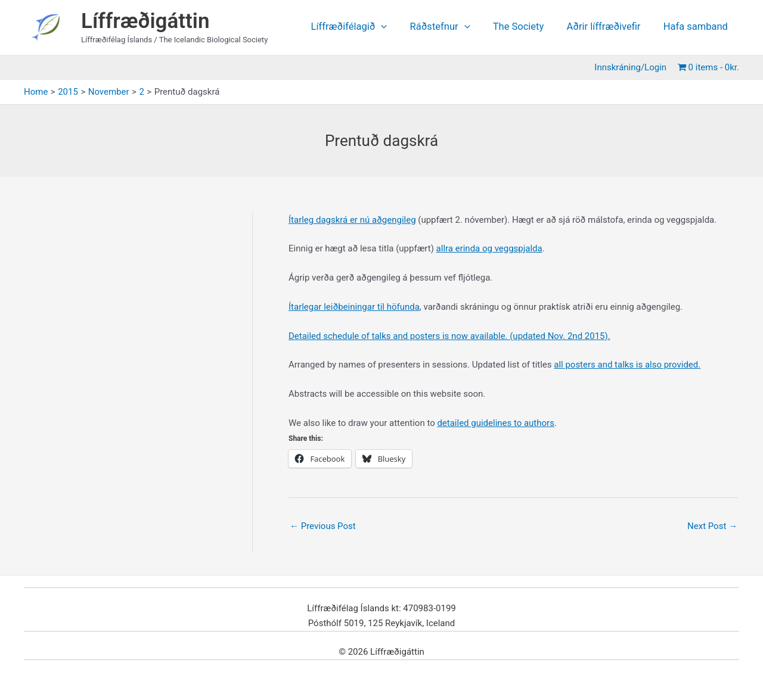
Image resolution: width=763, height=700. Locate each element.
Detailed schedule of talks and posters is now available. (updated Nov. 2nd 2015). (449, 336)
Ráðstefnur (451, 27)
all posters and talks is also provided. (627, 365)
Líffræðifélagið (363, 27)
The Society (526, 27)
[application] (395, 27)
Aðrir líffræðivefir (608, 27)
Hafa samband (697, 27)
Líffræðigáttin (145, 21)
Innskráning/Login (633, 67)
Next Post (712, 526)
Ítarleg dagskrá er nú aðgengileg (352, 220)
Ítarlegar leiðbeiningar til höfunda (354, 307)
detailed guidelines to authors (496, 423)
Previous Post (323, 526)
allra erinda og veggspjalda (489, 248)
